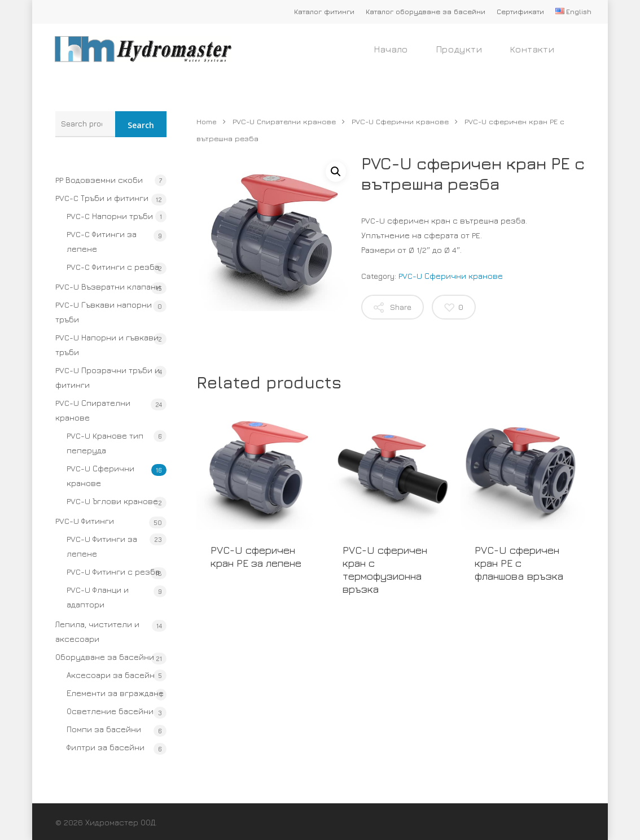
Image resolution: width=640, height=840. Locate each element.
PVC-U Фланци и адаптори (98, 597)
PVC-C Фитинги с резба (113, 267)
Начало (391, 56)
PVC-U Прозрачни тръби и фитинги (108, 377)
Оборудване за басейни (105, 657)
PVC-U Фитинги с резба (113, 572)
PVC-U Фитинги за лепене (102, 546)
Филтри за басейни (106, 747)
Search (141, 125)
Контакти (532, 56)
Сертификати (520, 12)
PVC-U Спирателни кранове (93, 410)
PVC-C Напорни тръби (110, 216)
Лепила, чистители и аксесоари (97, 631)
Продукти (459, 56)
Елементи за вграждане (115, 693)
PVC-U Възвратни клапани (108, 286)
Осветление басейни (110, 711)
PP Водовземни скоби (99, 180)
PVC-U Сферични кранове (100, 476)
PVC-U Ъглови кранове (112, 501)
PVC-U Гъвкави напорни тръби (104, 312)
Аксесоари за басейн (111, 675)
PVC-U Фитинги (85, 521)
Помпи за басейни (104, 729)
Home (207, 122)
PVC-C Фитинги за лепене (102, 241)
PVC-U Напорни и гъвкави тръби (107, 345)
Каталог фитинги (324, 12)
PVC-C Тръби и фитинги (102, 198)
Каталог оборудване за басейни (426, 12)
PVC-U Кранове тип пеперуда (105, 443)
